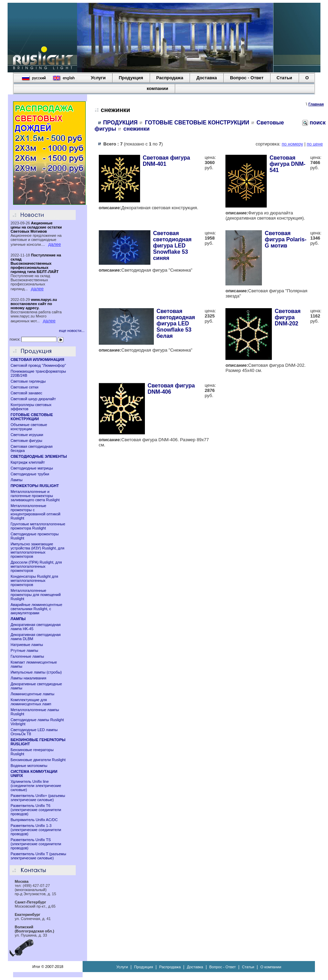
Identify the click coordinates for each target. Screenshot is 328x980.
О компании (271, 967)
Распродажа (170, 78)
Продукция (131, 78)
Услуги (98, 78)
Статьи (284, 78)
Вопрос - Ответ (247, 78)
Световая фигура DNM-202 (288, 317)
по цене (315, 144)
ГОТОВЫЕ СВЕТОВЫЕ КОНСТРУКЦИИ (197, 123)
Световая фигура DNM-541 (287, 164)
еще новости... (72, 331)
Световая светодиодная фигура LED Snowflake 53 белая (176, 324)
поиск (314, 123)
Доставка (207, 78)
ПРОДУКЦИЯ (120, 123)
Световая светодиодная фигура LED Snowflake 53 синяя (172, 246)
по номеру (292, 144)
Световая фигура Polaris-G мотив (285, 239)
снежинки (137, 129)
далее (55, 244)
